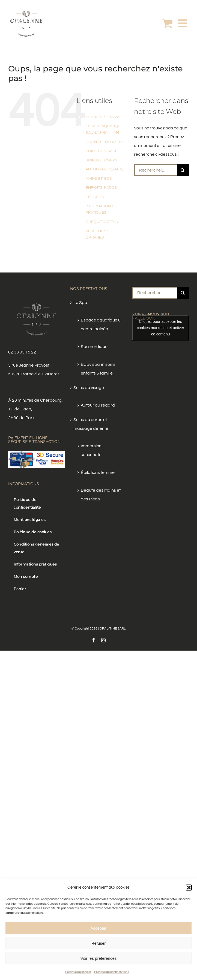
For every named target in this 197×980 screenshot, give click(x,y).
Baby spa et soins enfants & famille (98, 369)
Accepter (98, 928)
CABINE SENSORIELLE (105, 142)
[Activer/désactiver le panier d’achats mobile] (167, 23)
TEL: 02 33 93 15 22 (102, 117)
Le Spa (80, 303)
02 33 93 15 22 (22, 352)
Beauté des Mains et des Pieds (101, 495)
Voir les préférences (99, 958)
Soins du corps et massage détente (91, 424)
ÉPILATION (95, 197)
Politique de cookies (78, 972)
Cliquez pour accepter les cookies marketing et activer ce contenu (160, 328)
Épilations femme (98, 472)
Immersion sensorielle (91, 450)
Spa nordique (94, 347)
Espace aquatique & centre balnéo (101, 324)
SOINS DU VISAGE (102, 151)
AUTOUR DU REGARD (105, 169)
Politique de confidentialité (112, 972)
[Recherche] (183, 170)
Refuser (99, 943)
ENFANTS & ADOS (101, 188)
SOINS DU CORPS (102, 160)
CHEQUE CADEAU (102, 222)
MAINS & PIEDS (99, 179)
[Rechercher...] (155, 170)
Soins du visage (89, 388)
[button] (189, 888)
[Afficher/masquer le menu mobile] (183, 23)
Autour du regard (98, 405)
